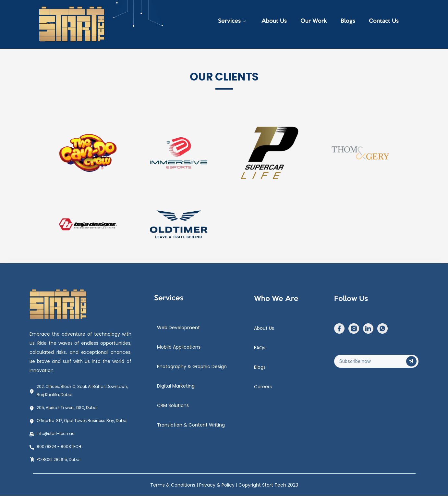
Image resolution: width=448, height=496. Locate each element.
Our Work (307, 24)
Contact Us (382, 24)
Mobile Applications (179, 347)
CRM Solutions (173, 405)
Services (221, 24)
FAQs (260, 348)
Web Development (178, 328)
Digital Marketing (176, 386)
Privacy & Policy (218, 485)
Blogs (344, 24)
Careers (263, 387)
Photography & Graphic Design (192, 366)
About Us (265, 24)
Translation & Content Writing (191, 425)
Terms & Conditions (173, 485)
